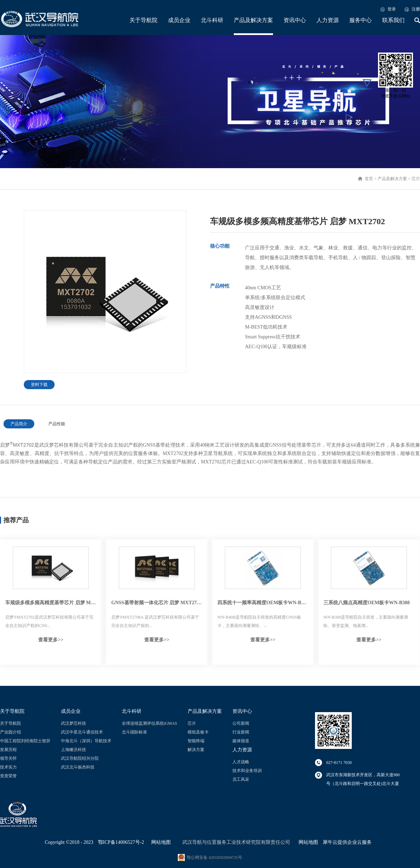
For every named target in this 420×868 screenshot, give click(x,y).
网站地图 (160, 842)
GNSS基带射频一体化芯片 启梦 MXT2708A (157, 603)
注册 (416, 9)
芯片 (416, 179)
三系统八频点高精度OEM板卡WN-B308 (367, 603)
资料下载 (39, 385)
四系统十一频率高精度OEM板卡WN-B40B (263, 603)
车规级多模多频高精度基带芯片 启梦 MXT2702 (51, 603)
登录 (392, 9)
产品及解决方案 (392, 179)
